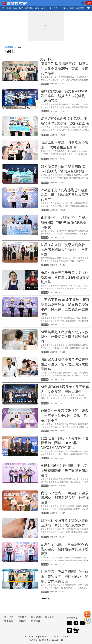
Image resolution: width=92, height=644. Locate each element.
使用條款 (9, 621)
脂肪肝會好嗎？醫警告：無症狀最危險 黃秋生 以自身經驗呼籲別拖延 (65, 277)
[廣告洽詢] (87, 620)
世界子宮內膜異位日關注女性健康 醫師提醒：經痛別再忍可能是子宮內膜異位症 (65, 576)
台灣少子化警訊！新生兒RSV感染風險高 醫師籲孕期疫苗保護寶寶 (65, 549)
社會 (50, 8)
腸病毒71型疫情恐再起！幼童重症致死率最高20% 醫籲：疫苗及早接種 (65, 68)
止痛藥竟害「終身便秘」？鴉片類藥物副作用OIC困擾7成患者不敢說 (65, 222)
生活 (43, 8)
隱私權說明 (36, 617)
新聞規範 (49, 617)
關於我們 (9, 617)
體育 (72, 8)
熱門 (21, 8)
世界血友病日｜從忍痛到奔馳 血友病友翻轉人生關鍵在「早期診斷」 (65, 250)
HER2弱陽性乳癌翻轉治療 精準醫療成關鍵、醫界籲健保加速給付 (65, 470)
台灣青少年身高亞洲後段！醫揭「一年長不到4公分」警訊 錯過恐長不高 (65, 415)
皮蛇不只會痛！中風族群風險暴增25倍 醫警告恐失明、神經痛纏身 (65, 498)
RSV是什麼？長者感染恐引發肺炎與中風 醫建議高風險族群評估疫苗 (65, 195)
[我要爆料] (87, 614)
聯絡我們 (22, 617)
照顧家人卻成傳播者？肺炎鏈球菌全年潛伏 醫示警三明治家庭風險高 (65, 364)
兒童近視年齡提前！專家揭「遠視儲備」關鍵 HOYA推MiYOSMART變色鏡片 (65, 443)
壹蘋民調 (80, 8)
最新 (9, 8)
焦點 (15, 8)
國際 (56, 8)
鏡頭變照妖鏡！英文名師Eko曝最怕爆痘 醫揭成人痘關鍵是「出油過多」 (64, 96)
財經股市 (64, 8)
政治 (37, 8)
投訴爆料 (22, 621)
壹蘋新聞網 (9, 47)
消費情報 (36, 621)
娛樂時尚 (29, 8)
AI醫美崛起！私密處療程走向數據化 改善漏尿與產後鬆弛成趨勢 (65, 337)
